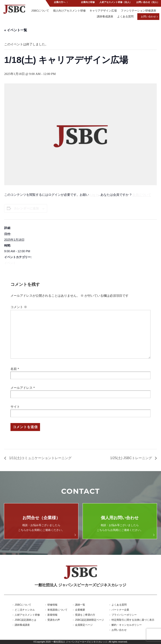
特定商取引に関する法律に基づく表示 (133, 620)
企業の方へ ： (61, 3)
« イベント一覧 (16, 30)
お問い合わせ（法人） (148, 3)
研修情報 (52, 605)
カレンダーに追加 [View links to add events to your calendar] (26, 208)
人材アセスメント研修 (27, 615)
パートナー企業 (120, 610)
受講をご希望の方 (85, 615)
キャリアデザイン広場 (103, 11)
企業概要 (80, 610)
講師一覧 (80, 605)
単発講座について (57, 610)
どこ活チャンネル (25, 610)
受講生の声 (54, 620)
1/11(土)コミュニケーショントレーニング (40, 458)
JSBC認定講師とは (25, 620)
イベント (10, 263)
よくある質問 (125, 17)
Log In (94, 195)
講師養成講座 (105, 17)
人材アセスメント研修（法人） (115, 3)
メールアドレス (21, 388)
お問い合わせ (148, 17)
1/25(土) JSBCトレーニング (131, 458)
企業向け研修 (87, 3)
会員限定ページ (84, 625)
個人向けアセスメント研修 (69, 11)
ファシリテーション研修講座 (138, 11)
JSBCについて (40, 11)
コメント (19, 307)
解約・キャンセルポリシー (127, 625)
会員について (142, 195)
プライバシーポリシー (124, 615)
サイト (15, 407)
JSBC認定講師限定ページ (90, 620)
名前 (14, 369)
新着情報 (52, 615)
